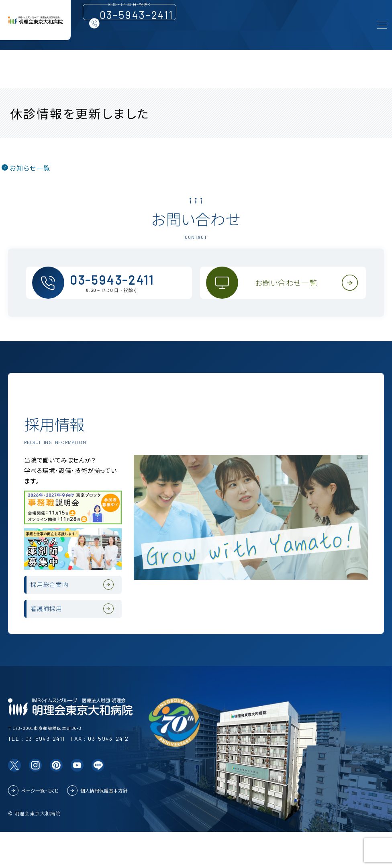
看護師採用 (55, 640)
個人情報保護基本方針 (104, 826)
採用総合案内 (59, 605)
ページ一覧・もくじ (40, 826)
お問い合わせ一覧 (291, 290)
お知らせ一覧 (30, 168)
